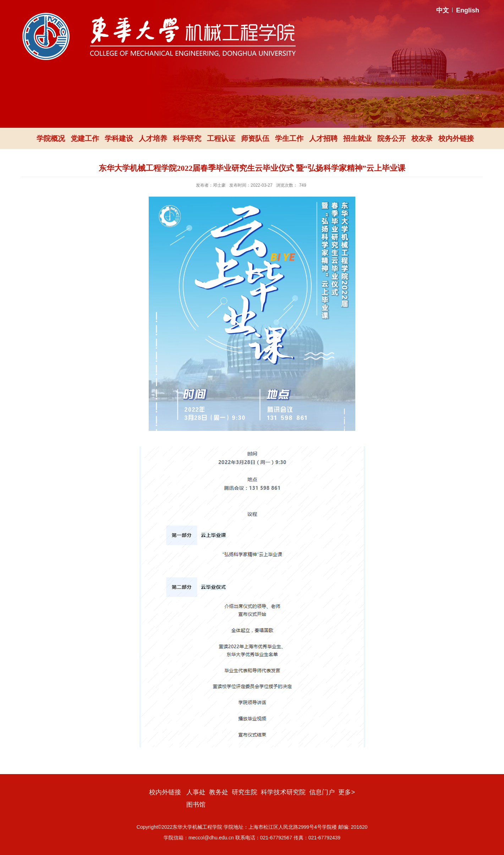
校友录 (422, 138)
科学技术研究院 (283, 792)
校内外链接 (456, 138)
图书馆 (196, 805)
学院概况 (51, 138)
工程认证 (221, 138)
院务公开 (391, 138)
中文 (443, 10)
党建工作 (85, 138)
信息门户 (322, 792)
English (468, 10)
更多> (347, 792)
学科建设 (119, 138)
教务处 (219, 792)
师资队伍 (255, 138)
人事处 (196, 792)
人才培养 (153, 138)
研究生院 (245, 792)
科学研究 (187, 138)
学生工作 (289, 138)
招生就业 (357, 138)
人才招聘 (323, 138)
